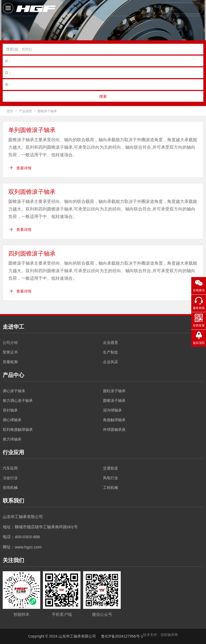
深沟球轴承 (112, 410)
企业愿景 (111, 343)
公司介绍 (10, 343)
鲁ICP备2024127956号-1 (122, 636)
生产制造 (111, 352)
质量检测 (10, 362)
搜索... (171, 9)
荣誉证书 (10, 352)
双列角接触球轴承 (18, 430)
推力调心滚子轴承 (18, 401)
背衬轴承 (10, 410)
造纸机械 (10, 487)
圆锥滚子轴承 (47, 111)
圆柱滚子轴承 (114, 391)
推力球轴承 (12, 439)
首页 (10, 111)
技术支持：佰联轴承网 (160, 635)
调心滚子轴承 (14, 391)
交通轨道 (111, 468)
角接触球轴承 (114, 420)
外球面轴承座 (114, 430)
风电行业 (111, 478)
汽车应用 (10, 468)
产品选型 (25, 111)
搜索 (103, 96)
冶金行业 (10, 478)
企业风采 (111, 362)
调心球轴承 (12, 420)
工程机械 (111, 487)
